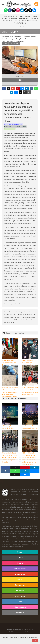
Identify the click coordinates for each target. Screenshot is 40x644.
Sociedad (23, 27)
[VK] (5, 471)
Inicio (16, 27)
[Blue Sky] (34, 10)
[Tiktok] (26, 10)
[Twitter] (14, 10)
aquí (3, 640)
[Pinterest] (25, 467)
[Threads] (30, 10)
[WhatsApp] (15, 471)
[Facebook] (10, 10)
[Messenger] (35, 471)
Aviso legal (28, 629)
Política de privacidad (14, 629)
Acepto (35, 640)
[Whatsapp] (6, 10)
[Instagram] (18, 10)
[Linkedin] (35, 467)
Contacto (28, 632)
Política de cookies (15, 632)
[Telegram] (22, 10)
